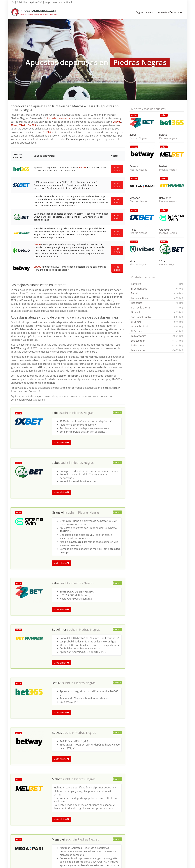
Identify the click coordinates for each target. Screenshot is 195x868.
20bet (22, 125)
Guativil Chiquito (157, 326)
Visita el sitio (117, 174)
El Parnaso (157, 331)
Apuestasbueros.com (59, 118)
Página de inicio (145, 12)
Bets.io (37, 300)
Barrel (157, 293)
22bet (14, 125)
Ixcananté (157, 303)
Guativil (157, 312)
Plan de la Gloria (157, 308)
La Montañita (157, 336)
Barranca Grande (157, 298)
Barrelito (157, 284)
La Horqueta (157, 345)
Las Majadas (157, 350)
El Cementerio (157, 289)
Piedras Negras (83, 482)
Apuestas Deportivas (170, 12)
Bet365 (32, 125)
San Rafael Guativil (157, 317)
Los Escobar (157, 341)
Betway (117, 122)
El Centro (157, 322)
